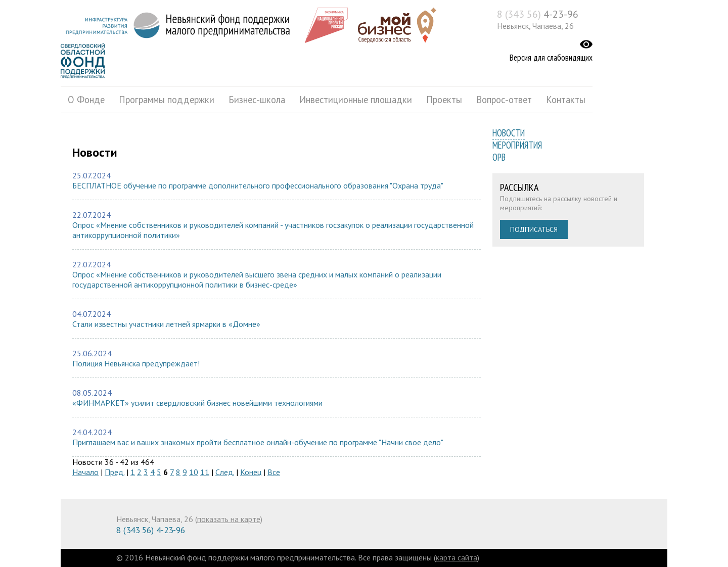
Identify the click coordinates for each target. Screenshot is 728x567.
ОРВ (499, 157)
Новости (509, 133)
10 (194, 472)
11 (205, 472)
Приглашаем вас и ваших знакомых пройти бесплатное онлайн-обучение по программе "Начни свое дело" (258, 442)
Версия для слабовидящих (551, 58)
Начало (85, 472)
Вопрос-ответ (504, 100)
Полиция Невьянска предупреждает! (136, 363)
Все (274, 472)
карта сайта (457, 557)
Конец (251, 472)
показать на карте (229, 519)
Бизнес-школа (257, 100)
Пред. (115, 472)
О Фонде (86, 100)
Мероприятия (517, 145)
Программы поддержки (167, 100)
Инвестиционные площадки (356, 100)
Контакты (566, 100)
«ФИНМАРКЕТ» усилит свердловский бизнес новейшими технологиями (197, 403)
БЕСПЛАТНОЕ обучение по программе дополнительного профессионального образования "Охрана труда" (258, 185)
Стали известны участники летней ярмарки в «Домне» (166, 324)
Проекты (444, 100)
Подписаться (534, 229)
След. (225, 472)
